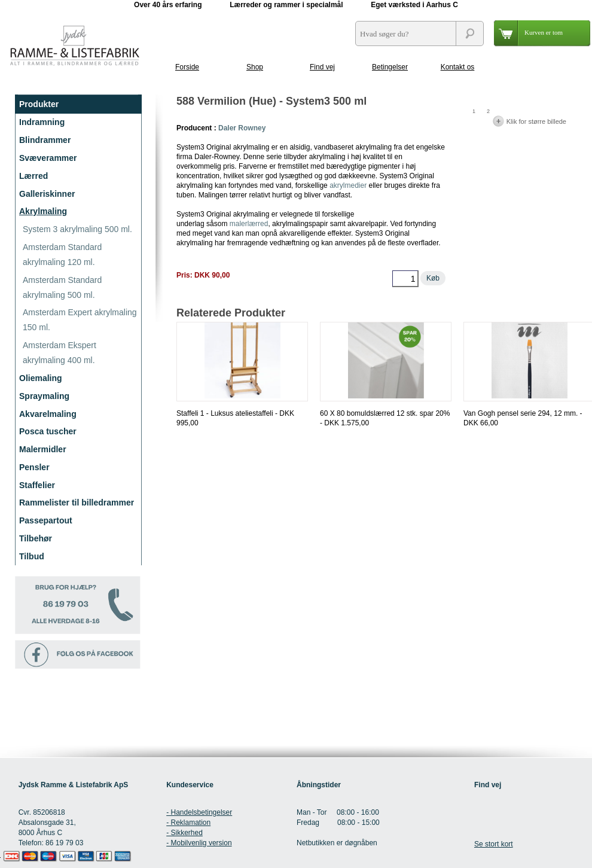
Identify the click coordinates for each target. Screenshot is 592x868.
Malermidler (43, 449)
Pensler (34, 467)
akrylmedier (348, 185)
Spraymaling (44, 396)
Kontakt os (458, 67)
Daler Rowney (242, 128)
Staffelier (37, 485)
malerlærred (249, 224)
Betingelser (390, 67)
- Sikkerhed (184, 833)
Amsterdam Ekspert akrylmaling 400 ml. (59, 353)
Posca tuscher (48, 431)
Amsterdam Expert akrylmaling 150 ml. (80, 320)
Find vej (322, 67)
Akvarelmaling (48, 414)
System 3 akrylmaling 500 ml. (77, 229)
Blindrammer (45, 140)
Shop (255, 67)
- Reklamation (188, 823)
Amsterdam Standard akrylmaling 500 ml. (62, 287)
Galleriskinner (47, 194)
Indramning (42, 122)
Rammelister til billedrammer (77, 502)
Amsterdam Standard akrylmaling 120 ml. (62, 255)
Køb (433, 278)
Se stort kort (494, 844)
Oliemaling (41, 378)
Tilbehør (36, 538)
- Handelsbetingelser (199, 812)
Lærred (33, 176)
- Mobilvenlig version (199, 843)
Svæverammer (48, 158)
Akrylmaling (43, 211)
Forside (187, 67)
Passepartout (46, 520)
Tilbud (32, 556)
